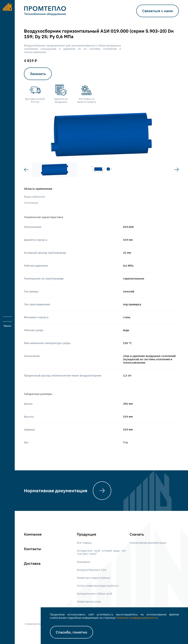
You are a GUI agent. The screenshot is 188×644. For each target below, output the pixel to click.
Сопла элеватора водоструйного (98, 586)
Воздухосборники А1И (92, 570)
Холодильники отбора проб (94, 594)
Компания (33, 534)
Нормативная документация (56, 491)
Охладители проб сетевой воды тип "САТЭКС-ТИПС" (101, 552)
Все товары (84, 543)
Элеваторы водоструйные (93, 578)
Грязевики (84, 562)
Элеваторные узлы (89, 602)
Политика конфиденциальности (137, 618)
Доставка (32, 563)
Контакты (32, 549)
